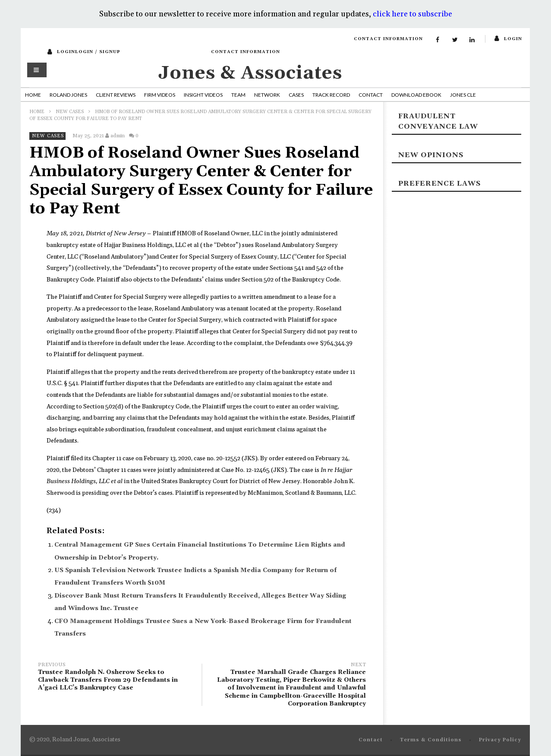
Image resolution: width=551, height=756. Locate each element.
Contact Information (388, 39)
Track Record (331, 95)
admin (118, 136)
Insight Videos (203, 95)
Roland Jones (68, 95)
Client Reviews (116, 95)
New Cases (70, 112)
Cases (296, 95)
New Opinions (431, 155)
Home (33, 95)
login (513, 39)
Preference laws (439, 183)
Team (238, 95)
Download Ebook (416, 95)
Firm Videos (160, 95)
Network (267, 95)
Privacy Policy (500, 740)
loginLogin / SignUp (89, 52)
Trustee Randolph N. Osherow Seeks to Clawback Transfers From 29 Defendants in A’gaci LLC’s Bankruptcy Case (116, 678)
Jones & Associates (250, 73)
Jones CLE (463, 95)
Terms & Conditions (431, 740)
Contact (371, 95)
